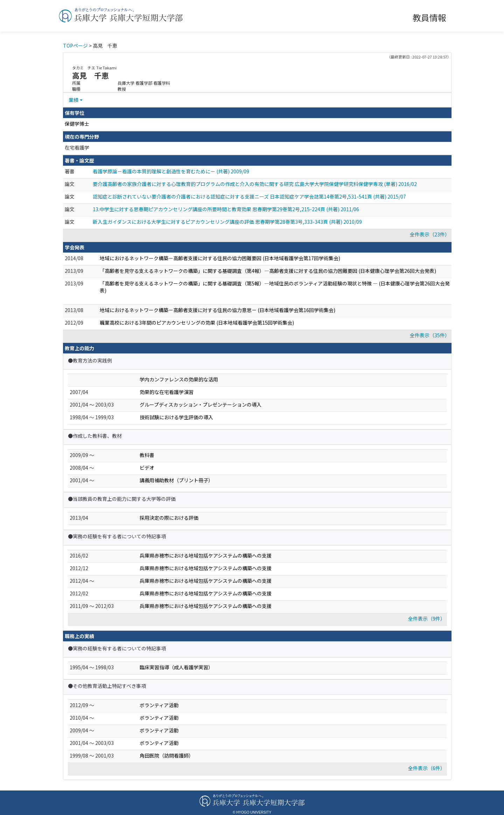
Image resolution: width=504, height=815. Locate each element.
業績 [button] (73, 100)
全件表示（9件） (427, 619)
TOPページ (75, 46)
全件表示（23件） (430, 234)
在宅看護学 (77, 147)
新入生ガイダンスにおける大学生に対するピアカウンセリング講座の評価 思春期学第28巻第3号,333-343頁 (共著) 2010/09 (227, 222)
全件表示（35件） (430, 335)
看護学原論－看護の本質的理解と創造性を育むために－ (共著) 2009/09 (171, 171)
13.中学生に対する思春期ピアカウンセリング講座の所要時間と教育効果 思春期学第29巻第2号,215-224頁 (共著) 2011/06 (226, 209)
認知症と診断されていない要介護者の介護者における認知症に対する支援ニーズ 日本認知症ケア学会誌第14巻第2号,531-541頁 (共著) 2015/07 (249, 196)
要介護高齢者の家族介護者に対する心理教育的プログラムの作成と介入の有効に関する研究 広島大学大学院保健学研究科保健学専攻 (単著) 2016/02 (255, 184)
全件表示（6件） (427, 768)
